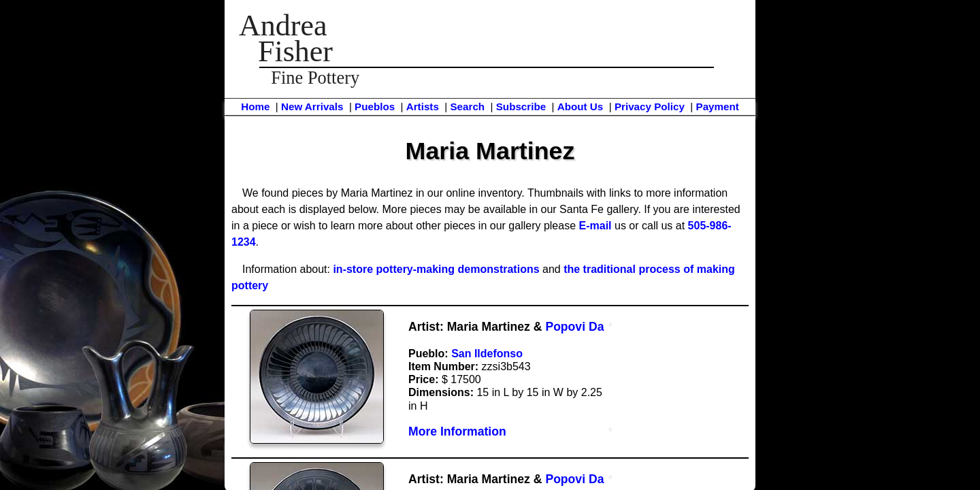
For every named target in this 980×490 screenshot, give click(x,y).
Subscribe (521, 107)
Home (255, 107)
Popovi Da (574, 327)
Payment (718, 107)
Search (467, 107)
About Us (581, 107)
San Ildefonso (487, 354)
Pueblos (375, 107)
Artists (423, 107)
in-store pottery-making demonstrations (436, 269)
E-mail (595, 226)
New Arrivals (312, 107)
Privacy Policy (650, 107)
